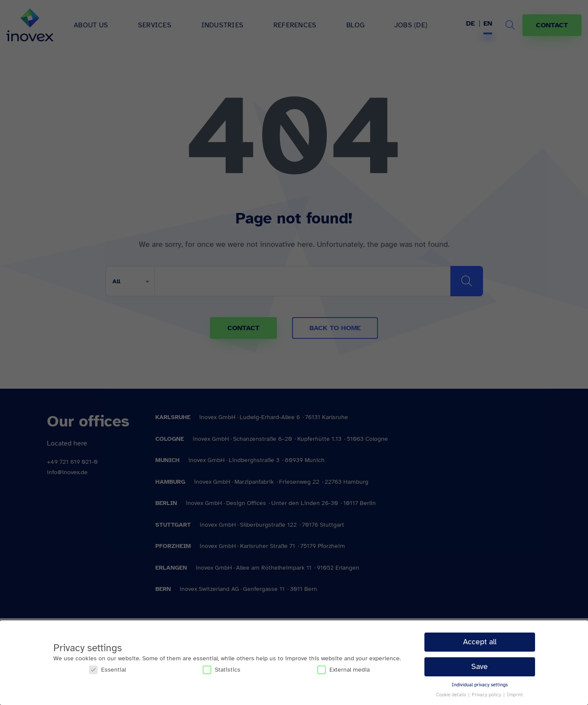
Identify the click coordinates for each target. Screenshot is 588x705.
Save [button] (480, 666)
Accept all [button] (480, 642)
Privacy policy (487, 695)
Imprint (515, 695)
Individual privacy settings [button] (480, 685)
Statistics (222, 670)
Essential (107, 670)
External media (343, 670)
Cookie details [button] (452, 695)
